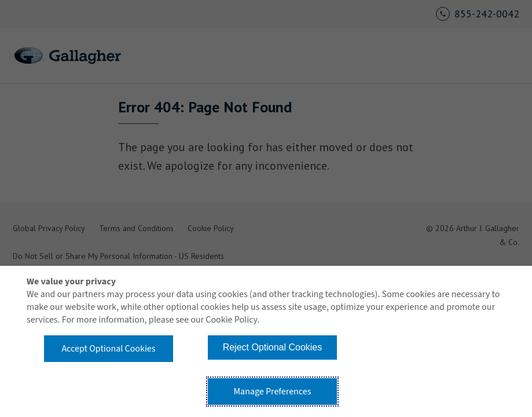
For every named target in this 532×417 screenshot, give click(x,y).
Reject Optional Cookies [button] (273, 347)
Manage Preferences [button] (272, 392)
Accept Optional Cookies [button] (108, 349)
